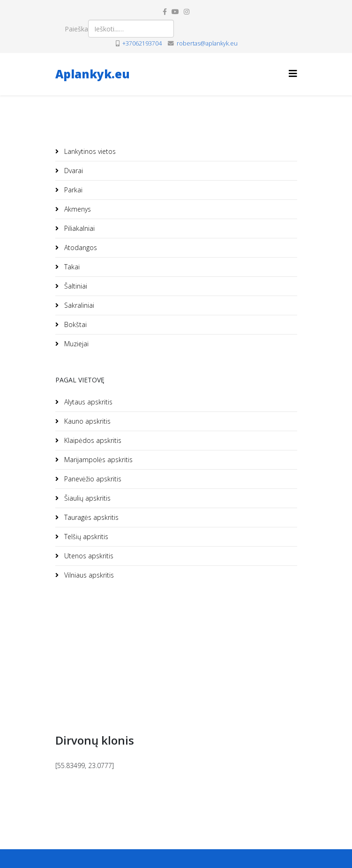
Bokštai (75, 324)
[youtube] (175, 11)
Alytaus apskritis (87, 402)
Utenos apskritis (88, 556)
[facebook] (165, 11)
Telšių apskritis (85, 537)
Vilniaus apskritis (88, 575)
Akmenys (77, 209)
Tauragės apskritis (90, 517)
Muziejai (75, 344)
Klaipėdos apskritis (92, 440)
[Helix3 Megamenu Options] (293, 73)
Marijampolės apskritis (97, 460)
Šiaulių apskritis (86, 498)
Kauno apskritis (86, 421)
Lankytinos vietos (89, 151)
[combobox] (131, 29)
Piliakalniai (79, 228)
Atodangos (80, 247)
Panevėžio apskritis (92, 479)
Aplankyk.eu (93, 74)
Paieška (76, 29)
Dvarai (73, 171)
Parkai (72, 190)
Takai (71, 267)
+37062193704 (142, 43)
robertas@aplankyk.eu (207, 43)
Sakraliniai (78, 305)
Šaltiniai (75, 286)
